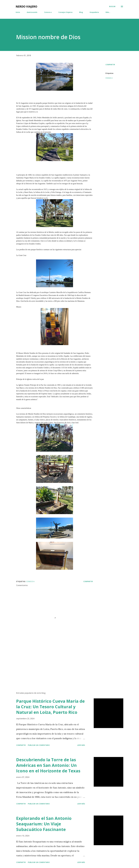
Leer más (81, 745)
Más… (108, 12)
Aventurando (32, 12)
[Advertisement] (54, 663)
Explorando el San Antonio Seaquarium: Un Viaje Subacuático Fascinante (44, 824)
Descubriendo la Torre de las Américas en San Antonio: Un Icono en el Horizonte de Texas (48, 765)
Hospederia (94, 12)
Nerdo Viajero (26, 6)
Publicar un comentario (39, 745)
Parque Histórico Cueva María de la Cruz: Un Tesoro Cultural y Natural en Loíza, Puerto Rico (50, 707)
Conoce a (48, 12)
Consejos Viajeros (65, 12)
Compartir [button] (110, 65)
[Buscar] (112, 6)
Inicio (18, 12)
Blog (81, 12)
